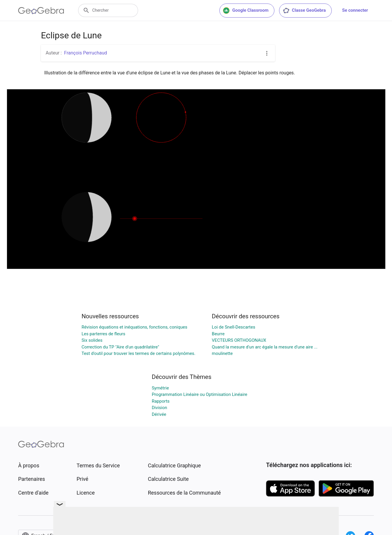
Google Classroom (246, 11)
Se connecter (355, 10)
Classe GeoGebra (304, 11)
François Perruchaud (86, 53)
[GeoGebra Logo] (41, 11)
